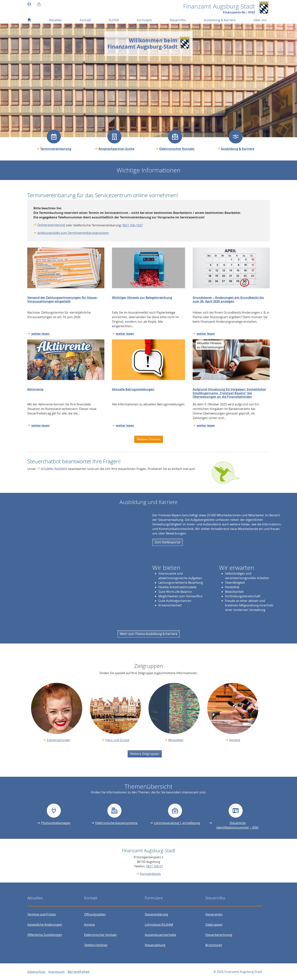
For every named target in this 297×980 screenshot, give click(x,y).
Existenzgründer (59, 740)
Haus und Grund (117, 740)
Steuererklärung (156, 914)
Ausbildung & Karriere (238, 149)
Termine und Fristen (42, 914)
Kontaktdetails (150, 874)
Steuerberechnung (219, 935)
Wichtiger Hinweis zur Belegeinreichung (142, 298)
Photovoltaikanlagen (56, 823)
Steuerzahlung (155, 945)
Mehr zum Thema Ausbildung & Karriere (149, 634)
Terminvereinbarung (56, 149)
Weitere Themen (149, 439)
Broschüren (214, 945)
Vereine (235, 740)
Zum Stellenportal (168, 542)
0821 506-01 (155, 866)
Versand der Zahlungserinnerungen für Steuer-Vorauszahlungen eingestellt (63, 299)
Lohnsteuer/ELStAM (159, 925)
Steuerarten (214, 914)
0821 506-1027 (133, 225)
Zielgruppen (214, 925)
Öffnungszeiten (95, 914)
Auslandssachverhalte (160, 935)
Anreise (89, 925)
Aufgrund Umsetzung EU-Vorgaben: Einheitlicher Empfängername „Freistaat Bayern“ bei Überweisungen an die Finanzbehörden (229, 393)
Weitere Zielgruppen (145, 754)
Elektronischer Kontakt (177, 149)
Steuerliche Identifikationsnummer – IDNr (238, 825)
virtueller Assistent (54, 468)
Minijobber (176, 740)
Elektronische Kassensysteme (116, 823)
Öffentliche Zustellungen (45, 935)
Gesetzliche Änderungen (45, 925)
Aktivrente (35, 389)
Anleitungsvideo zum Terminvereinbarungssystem (73, 233)
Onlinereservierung (51, 225)
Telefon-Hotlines (96, 945)
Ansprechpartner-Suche (116, 149)
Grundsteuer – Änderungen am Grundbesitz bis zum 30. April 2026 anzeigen (228, 299)
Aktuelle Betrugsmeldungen (133, 389)
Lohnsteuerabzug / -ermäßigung (177, 823)
